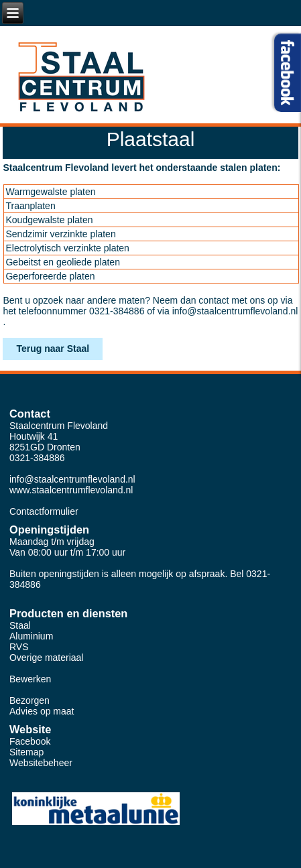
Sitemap (26, 752)
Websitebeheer (41, 763)
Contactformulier (44, 511)
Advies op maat (42, 711)
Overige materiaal (47, 658)
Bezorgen (29, 700)
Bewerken (30, 679)
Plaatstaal (151, 139)
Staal (20, 625)
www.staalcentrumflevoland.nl (71, 490)
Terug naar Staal (53, 349)
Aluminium (31, 636)
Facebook (30, 741)
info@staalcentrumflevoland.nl (235, 311)
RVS (19, 647)
